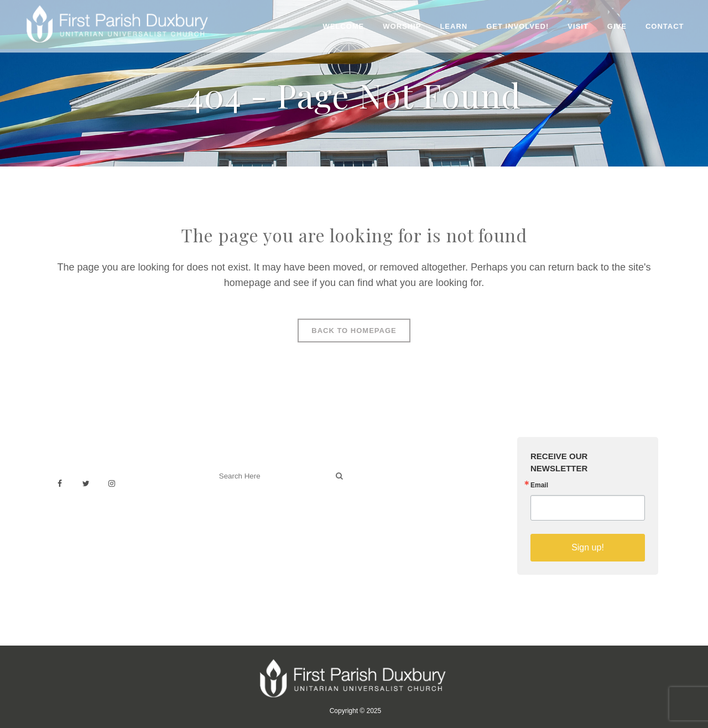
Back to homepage (354, 331)
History (378, 495)
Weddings (383, 483)
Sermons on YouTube (405, 520)
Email (539, 485)
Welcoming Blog (243, 525)
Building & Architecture (407, 508)
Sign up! (588, 547)
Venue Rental (390, 471)
